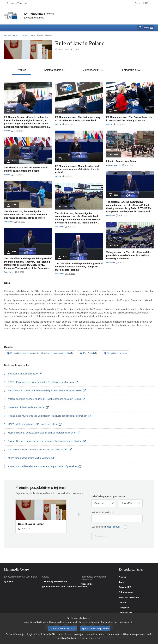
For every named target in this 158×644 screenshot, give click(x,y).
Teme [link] (122, 582)
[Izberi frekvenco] (103, 503)
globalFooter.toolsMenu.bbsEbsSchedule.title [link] (65, 587)
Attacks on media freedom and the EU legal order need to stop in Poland (44, 399)
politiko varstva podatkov (133, 635)
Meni (148, 27)
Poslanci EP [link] (125, 587)
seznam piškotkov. (91, 639)
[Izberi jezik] (131, 503)
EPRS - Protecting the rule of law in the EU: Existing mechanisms (41, 382)
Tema (24, 36)
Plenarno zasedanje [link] (129, 597)
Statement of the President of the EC (27, 407)
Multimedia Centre (39, 14)
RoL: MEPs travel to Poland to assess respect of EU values (38, 450)
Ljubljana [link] (9, 581)
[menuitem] (16, 3)
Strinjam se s (106, 527)
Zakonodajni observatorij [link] (55, 581)
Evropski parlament (34, 18)
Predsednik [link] (86, 584)
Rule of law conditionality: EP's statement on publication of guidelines (43, 466)
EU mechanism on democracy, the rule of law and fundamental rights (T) (40, 353)
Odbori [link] (122, 602)
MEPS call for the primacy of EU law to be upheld (33, 424)
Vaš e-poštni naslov (102, 512)
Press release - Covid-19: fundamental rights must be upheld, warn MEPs (45, 391)
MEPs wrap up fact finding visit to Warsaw (29, 458)
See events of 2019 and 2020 (23, 374)
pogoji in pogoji (113, 527)
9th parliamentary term (115, 353)
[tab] (22, 70)
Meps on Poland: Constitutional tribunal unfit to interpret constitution (42, 433)
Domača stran (11, 36)
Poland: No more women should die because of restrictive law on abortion (45, 441)
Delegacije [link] (124, 608)
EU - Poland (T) (88, 353)
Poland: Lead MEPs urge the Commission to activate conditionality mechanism (48, 416)
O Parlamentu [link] (126, 592)
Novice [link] (122, 577)
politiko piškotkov (66, 639)
